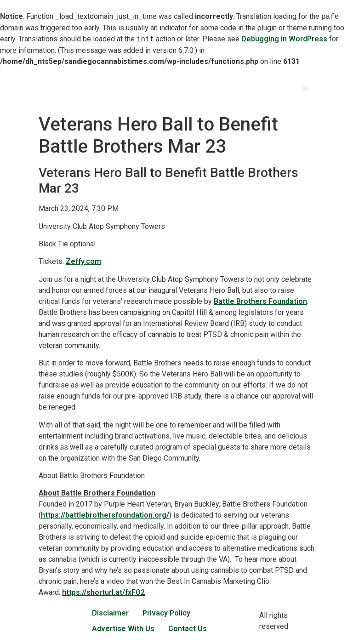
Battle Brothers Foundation (260, 301)
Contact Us (188, 629)
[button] (305, 88)
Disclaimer (110, 613)
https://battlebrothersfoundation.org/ (105, 515)
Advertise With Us (123, 629)
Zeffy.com (83, 261)
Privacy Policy (166, 613)
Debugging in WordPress (284, 39)
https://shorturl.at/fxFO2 (103, 592)
